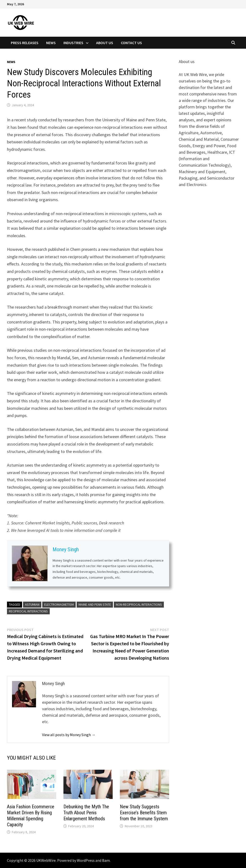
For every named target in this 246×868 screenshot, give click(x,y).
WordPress (86, 860)
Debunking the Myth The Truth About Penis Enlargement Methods (86, 813)
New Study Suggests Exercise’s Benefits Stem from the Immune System (144, 813)
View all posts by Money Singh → (69, 735)
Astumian (32, 604)
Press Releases (25, 43)
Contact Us (131, 43)
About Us (105, 43)
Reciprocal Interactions (28, 611)
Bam (106, 860)
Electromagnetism (59, 604)
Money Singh (66, 550)
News (51, 43)
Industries (73, 43)
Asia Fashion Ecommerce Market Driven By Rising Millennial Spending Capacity (31, 816)
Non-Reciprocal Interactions (139, 604)
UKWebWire (46, 860)
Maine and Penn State (95, 604)
